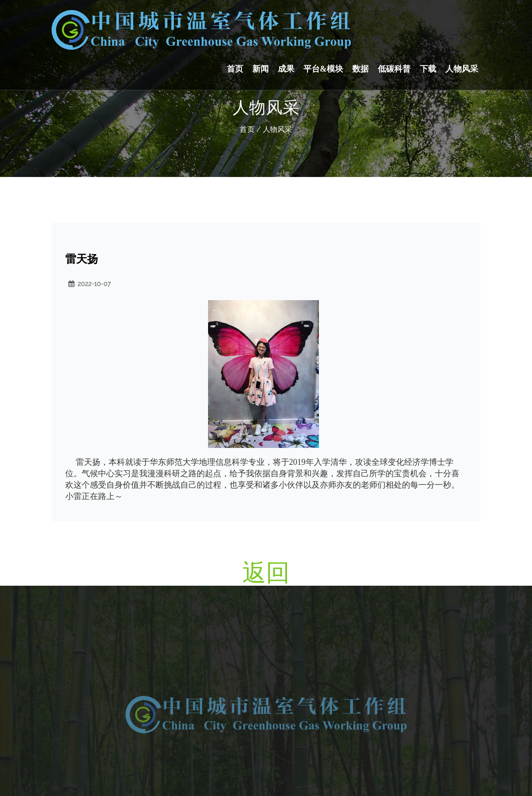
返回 (266, 572)
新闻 (261, 69)
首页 (235, 69)
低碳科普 (394, 69)
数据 (360, 69)
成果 (286, 69)
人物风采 (462, 69)
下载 (428, 69)
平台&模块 (323, 69)
